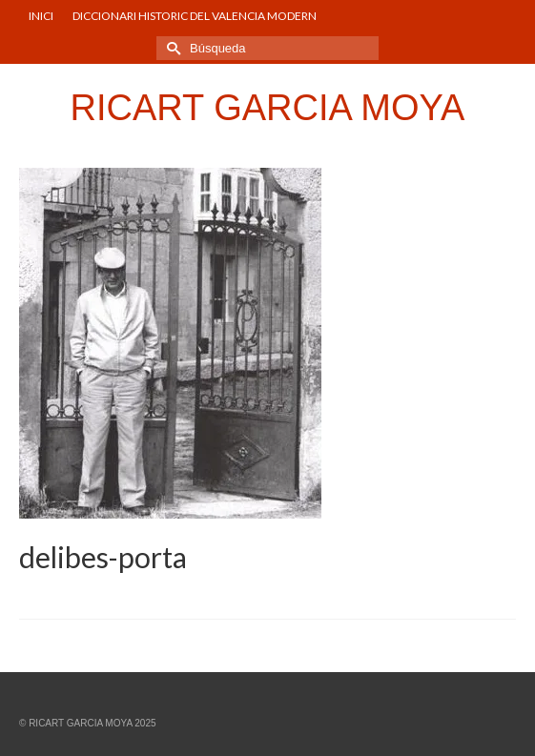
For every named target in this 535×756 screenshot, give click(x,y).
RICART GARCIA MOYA (268, 108)
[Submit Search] (171, 48)
